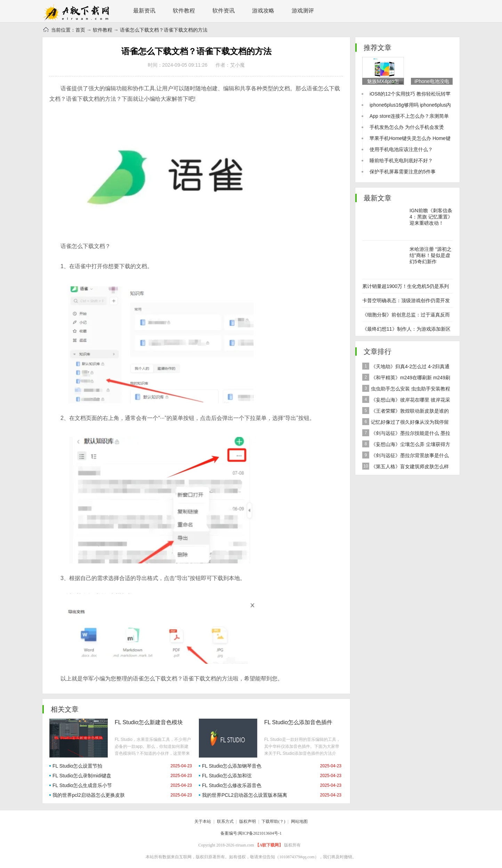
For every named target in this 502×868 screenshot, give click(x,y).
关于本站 (203, 821)
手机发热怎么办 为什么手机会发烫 (407, 127)
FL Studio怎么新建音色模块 (149, 722)
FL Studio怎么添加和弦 (227, 776)
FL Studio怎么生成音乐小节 (82, 785)
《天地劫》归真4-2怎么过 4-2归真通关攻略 (406, 367)
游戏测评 (303, 11)
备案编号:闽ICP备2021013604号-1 (251, 833)
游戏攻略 (263, 11)
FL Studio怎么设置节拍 (77, 766)
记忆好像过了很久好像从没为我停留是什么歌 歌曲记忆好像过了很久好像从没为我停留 (407, 423)
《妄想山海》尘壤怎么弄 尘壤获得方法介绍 (406, 445)
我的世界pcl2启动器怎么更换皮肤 (89, 795)
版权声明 (248, 821)
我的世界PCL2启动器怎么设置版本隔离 (245, 795)
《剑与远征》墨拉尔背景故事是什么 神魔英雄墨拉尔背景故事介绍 (406, 456)
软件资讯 (224, 11)
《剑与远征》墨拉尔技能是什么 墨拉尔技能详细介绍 (406, 434)
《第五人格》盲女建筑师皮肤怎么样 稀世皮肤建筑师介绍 (406, 467)
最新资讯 (144, 11)
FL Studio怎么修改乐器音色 (232, 785)
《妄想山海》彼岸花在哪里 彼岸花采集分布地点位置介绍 (406, 401)
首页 (80, 30)
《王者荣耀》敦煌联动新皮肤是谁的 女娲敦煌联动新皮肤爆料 (406, 412)
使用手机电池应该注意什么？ (401, 149)
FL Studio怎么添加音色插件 (298, 722)
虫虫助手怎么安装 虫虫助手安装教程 (406, 388)
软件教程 (184, 11)
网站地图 (299, 821)
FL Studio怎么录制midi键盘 (82, 776)
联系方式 (225, 821)
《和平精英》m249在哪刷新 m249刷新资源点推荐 (406, 378)
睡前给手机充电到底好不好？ (401, 160)
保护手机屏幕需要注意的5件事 (403, 172)
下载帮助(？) (273, 821)
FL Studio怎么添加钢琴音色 (232, 766)
